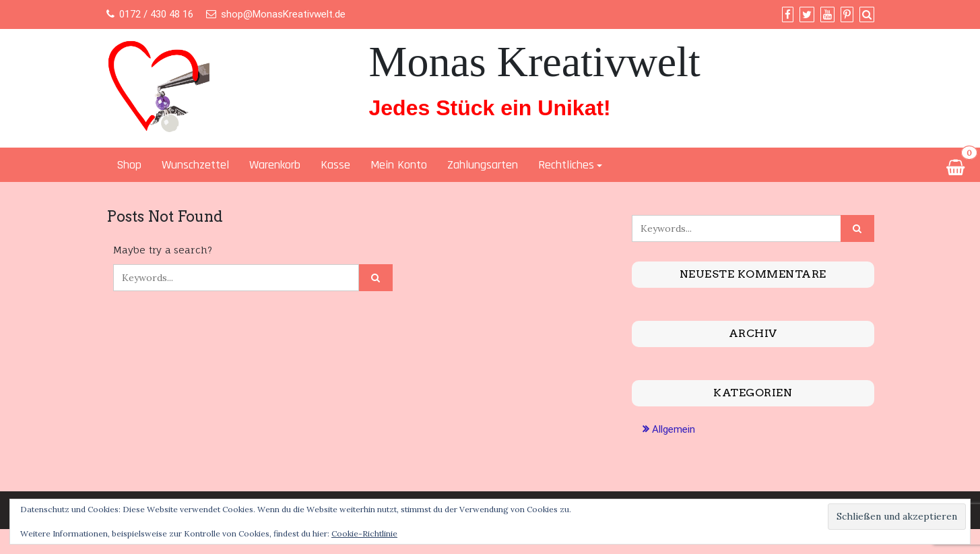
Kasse (335, 165)
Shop (129, 165)
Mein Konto (399, 165)
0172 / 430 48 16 (156, 14)
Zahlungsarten (483, 165)
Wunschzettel (195, 165)
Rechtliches (566, 165)
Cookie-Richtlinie (364, 533)
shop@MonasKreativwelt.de (283, 14)
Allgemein (674, 429)
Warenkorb (275, 165)
